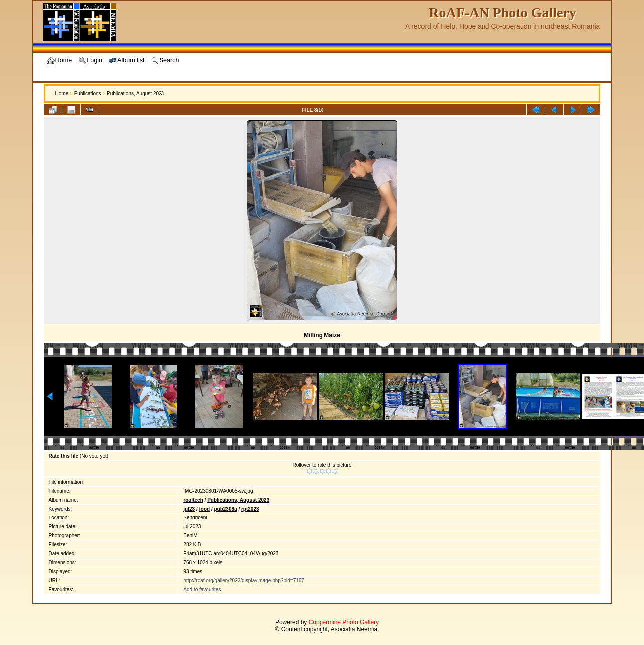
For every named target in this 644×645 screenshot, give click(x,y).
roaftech (193, 500)
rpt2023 (250, 509)
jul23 (189, 509)
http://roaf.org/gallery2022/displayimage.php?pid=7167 (244, 580)
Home (62, 93)
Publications (88, 93)
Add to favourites (202, 589)
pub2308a (225, 509)
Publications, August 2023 (135, 93)
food (204, 509)
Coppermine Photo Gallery (344, 622)
